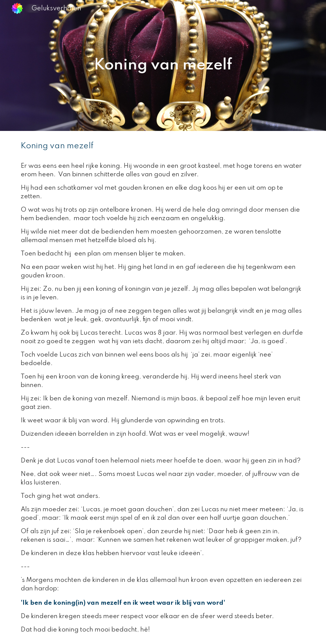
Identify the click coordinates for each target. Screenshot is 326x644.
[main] (163, 66)
